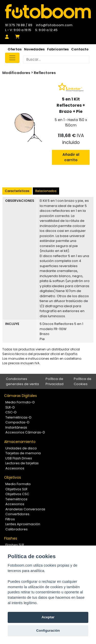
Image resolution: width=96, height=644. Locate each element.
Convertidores (17, 514)
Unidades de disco (21, 448)
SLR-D (10, 407)
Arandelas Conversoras (25, 509)
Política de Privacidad (55, 381)
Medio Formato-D (20, 402)
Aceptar (48, 617)
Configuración (48, 631)
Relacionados (46, 191)
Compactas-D (17, 422)
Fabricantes (58, 49)
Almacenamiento (20, 442)
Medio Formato (18, 484)
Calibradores (17, 529)
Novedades (34, 49)
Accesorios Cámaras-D (25, 432)
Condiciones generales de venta (22, 381)
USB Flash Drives (19, 458)
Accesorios (15, 468)
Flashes (11, 538)
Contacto (80, 49)
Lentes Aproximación (23, 524)
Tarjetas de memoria (23, 453)
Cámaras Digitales (20, 396)
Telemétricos (16, 499)
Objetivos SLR (16, 489)
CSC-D (11, 412)
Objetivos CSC (17, 494)
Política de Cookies (83, 381)
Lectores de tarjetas (22, 463)
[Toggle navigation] (12, 58)
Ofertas (15, 49)
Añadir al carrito (71, 157)
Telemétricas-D (18, 417)
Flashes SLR (15, 545)
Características (17, 191)
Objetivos (13, 477)
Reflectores (45, 73)
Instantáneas (16, 427)
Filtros (10, 519)
